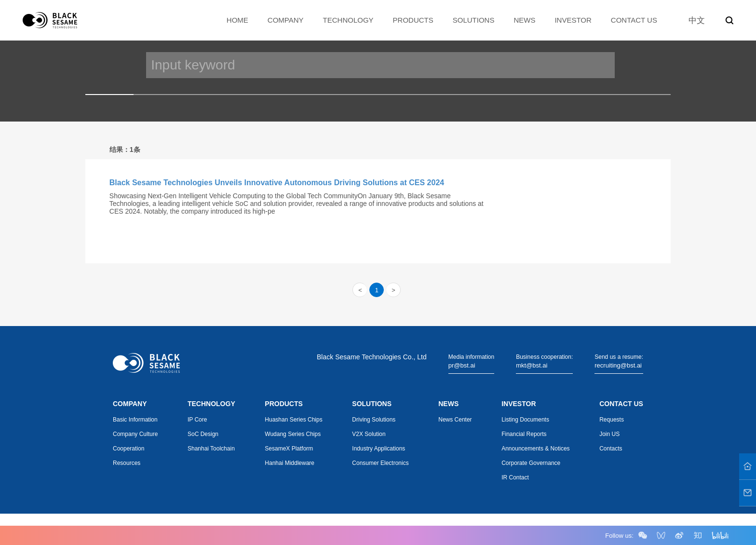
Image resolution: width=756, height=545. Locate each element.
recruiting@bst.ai (618, 365)
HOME (237, 20)
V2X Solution (369, 434)
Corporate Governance (531, 463)
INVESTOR (573, 20)
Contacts (611, 449)
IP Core (197, 420)
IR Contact (515, 477)
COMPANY (286, 20)
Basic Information (135, 420)
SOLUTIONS (474, 20)
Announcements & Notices (535, 449)
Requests (612, 420)
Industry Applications (378, 449)
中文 (697, 20)
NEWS (524, 20)
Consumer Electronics (380, 463)
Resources (127, 463)
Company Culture (135, 434)
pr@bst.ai (462, 365)
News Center (455, 420)
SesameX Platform (289, 449)
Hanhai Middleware (290, 463)
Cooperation (128, 449)
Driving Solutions (374, 420)
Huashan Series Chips (293, 420)
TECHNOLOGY (348, 20)
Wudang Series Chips (293, 434)
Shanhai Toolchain (211, 449)
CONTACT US (634, 20)
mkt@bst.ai (532, 365)
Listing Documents (525, 420)
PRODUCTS (413, 20)
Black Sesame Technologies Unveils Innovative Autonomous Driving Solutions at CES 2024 (277, 183)
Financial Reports (524, 434)
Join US (609, 434)
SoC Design (203, 434)
